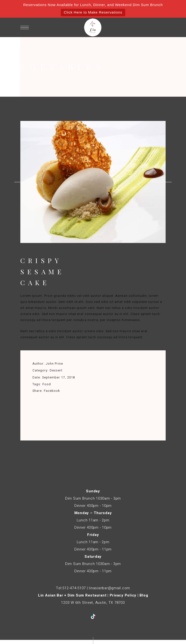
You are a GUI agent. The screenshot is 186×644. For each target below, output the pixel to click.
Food (47, 384)
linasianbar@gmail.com (109, 588)
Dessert (56, 370)
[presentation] (25, 182)
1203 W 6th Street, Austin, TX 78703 (93, 603)
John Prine (54, 364)
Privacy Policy (123, 595)
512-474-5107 (74, 588)
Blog (144, 595)
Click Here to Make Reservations (93, 12)
